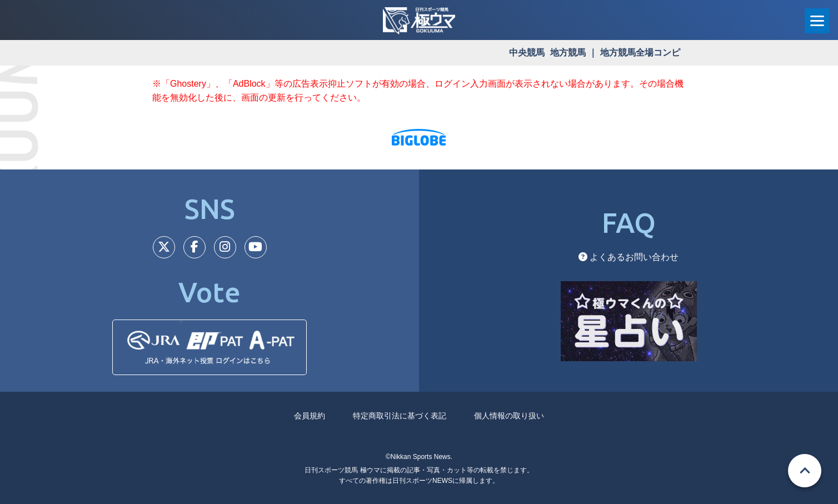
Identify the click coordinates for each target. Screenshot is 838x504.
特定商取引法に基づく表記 (400, 416)
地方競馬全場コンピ (640, 53)
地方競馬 (568, 53)
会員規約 (310, 416)
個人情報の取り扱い (509, 416)
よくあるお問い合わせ (628, 257)
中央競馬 (527, 53)
